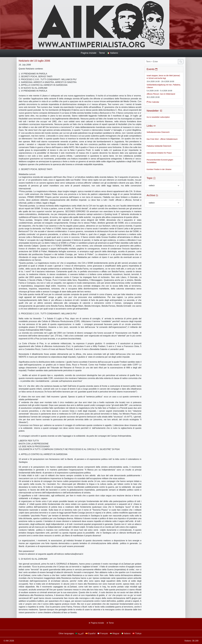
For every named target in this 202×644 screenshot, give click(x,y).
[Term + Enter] (161, 62)
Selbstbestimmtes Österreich (158, 132)
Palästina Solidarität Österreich (159, 146)
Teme (102, 53)
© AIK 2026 (9, 641)
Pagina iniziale (89, 53)
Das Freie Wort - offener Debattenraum (162, 139)
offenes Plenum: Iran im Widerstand (161, 94)
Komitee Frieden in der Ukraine (159, 169)
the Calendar (153, 102)
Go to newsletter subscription (158, 117)
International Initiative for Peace (159, 153)
